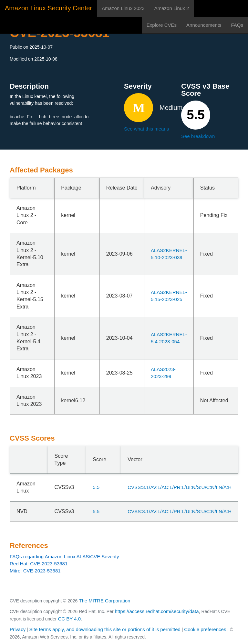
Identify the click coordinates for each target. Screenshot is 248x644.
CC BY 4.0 (69, 619)
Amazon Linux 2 (172, 8)
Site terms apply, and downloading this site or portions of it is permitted (105, 629)
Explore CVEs (162, 25)
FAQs (237, 25)
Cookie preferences (205, 629)
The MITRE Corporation (104, 601)
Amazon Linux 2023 (123, 8)
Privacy (18, 629)
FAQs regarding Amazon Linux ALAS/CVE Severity (64, 556)
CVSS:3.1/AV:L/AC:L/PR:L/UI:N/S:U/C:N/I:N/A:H (180, 487)
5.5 (96, 487)
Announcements (204, 25)
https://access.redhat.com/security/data (157, 611)
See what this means (146, 129)
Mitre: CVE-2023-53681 (35, 571)
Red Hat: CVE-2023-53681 (39, 564)
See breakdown (198, 136)
